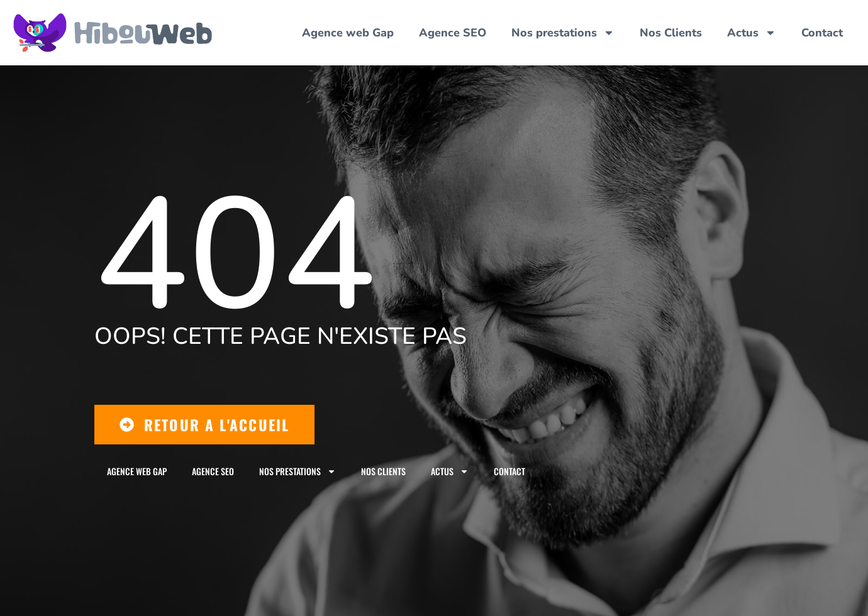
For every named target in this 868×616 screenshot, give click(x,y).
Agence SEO (453, 33)
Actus (752, 33)
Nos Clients (671, 33)
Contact (822, 33)
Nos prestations (563, 33)
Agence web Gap (348, 33)
